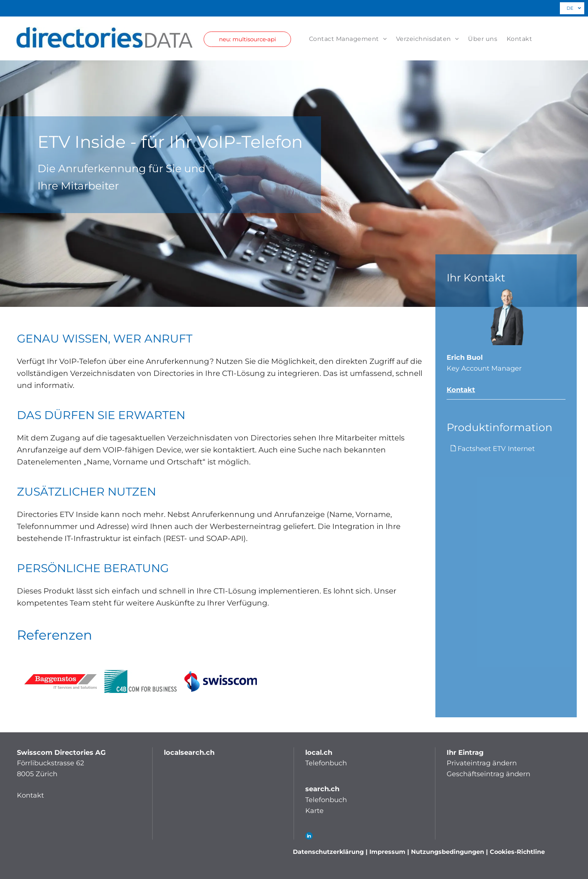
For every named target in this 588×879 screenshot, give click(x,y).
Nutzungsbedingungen (448, 852)
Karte (314, 811)
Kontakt (461, 390)
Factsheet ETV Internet (496, 449)
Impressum (387, 852)
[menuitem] (343, 39)
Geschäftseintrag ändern (488, 774)
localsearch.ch (189, 753)
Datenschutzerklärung (328, 852)
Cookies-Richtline (517, 852)
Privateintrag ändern (482, 763)
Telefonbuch (326, 763)
